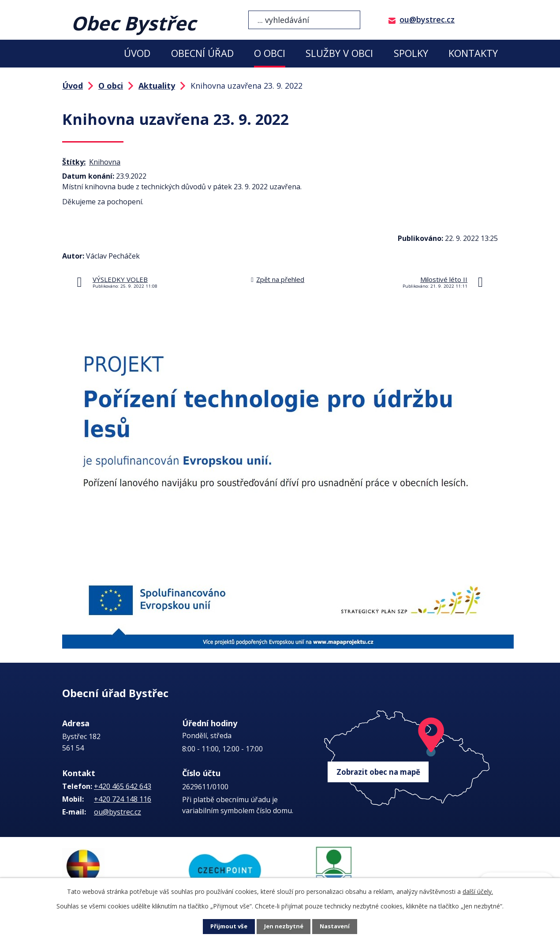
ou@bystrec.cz (427, 19)
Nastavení (337, 927)
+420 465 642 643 (123, 786)
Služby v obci (339, 53)
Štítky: (74, 162)
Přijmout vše (227, 927)
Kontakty (473, 53)
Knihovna (105, 162)
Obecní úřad (202, 53)
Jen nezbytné (284, 927)
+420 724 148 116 (123, 799)
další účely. (478, 891)
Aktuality (157, 86)
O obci (270, 53)
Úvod (137, 53)
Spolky (411, 53)
